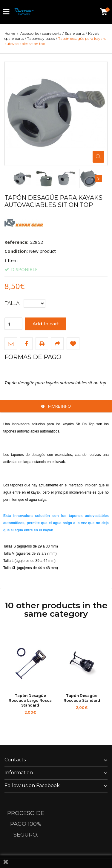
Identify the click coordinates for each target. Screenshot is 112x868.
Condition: (16, 251)
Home (10, 33)
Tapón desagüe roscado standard (82, 698)
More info (60, 406)
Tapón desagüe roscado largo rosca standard (30, 700)
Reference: (16, 242)
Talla (13, 303)
